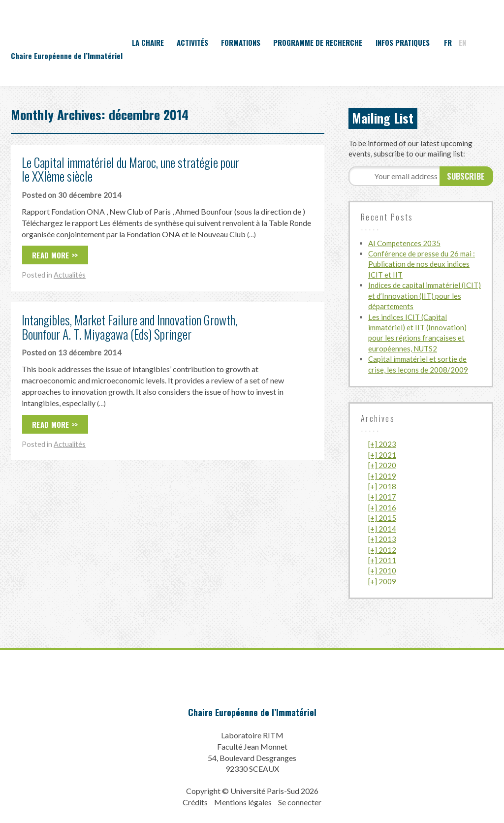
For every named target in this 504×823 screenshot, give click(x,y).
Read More (51, 255)
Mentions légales (243, 802)
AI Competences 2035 (404, 243)
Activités (192, 42)
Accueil (114, 42)
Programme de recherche (318, 42)
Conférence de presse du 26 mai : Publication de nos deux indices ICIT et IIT (422, 264)
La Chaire (148, 42)
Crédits (195, 802)
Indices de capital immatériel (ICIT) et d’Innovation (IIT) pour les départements (425, 296)
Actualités (70, 275)
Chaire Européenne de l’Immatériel (252, 712)
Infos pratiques (403, 42)
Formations (241, 42)
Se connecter (300, 802)
